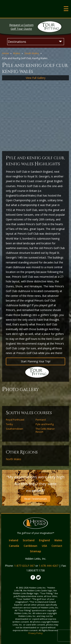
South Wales (32, 53)
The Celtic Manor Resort (45, 430)
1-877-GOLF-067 (24, 566)
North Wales (14, 459)
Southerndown (14, 429)
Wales (17, 53)
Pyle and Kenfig (45, 424)
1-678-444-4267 (49, 566)
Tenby (9, 424)
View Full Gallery (36, 78)
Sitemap (35, 551)
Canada (14, 546)
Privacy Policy (35, 633)
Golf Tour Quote (21, 27)
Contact (57, 546)
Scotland (29, 540)
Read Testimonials (36, 499)
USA (44, 546)
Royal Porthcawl (15, 420)
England (44, 540)
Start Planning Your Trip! (36, 361)
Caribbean (30, 546)
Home (5, 53)
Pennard (41, 420)
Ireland (14, 540)
